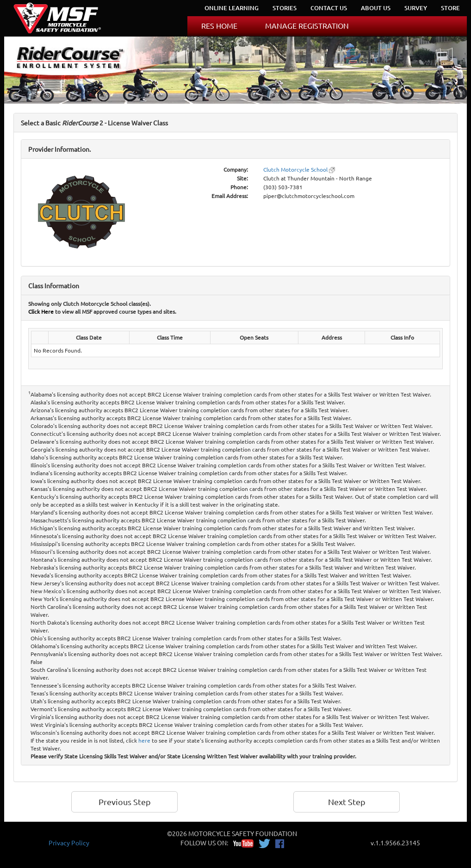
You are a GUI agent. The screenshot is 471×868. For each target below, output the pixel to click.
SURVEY (416, 8)
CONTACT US (329, 8)
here (144, 740)
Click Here (41, 311)
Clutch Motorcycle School (295, 169)
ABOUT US (376, 8)
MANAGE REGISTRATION (307, 25)
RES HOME (219, 25)
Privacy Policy (69, 843)
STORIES (285, 8)
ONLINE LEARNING (232, 8)
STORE (450, 8)
